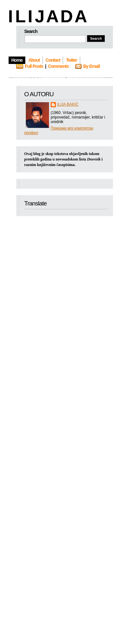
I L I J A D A (47, 16)
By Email (91, 66)
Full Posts (34, 66)
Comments (58, 66)
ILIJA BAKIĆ (68, 104)
